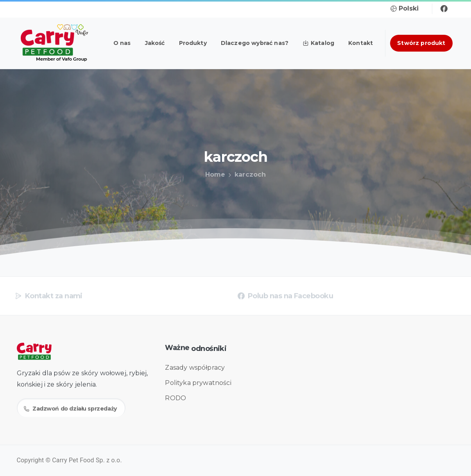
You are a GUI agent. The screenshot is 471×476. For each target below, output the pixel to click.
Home (213, 174)
